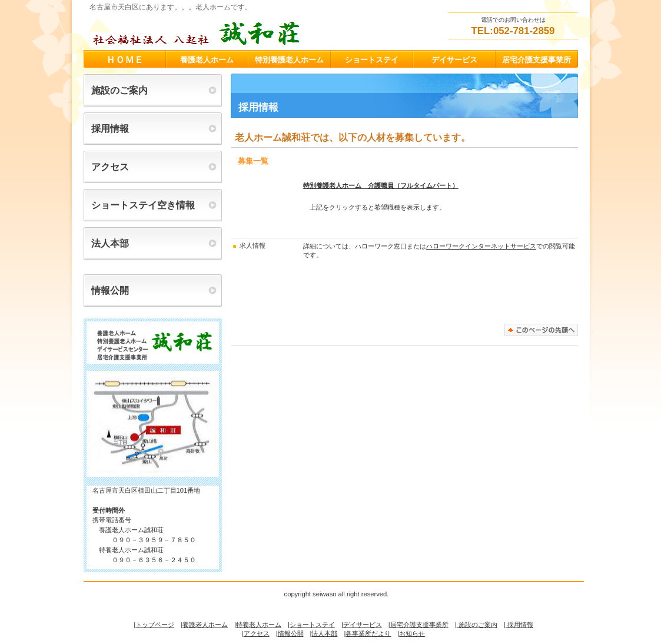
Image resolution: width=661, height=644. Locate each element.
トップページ (155, 625)
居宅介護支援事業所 (419, 625)
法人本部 (324, 633)
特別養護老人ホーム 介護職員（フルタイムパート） (381, 185)
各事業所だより (368, 633)
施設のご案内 (477, 625)
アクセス (257, 633)
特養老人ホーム (259, 625)
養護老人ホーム (205, 625)
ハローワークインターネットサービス (481, 246)
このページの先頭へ (541, 330)
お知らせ (412, 633)
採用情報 (519, 625)
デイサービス (363, 625)
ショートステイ (312, 625)
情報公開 (291, 633)
